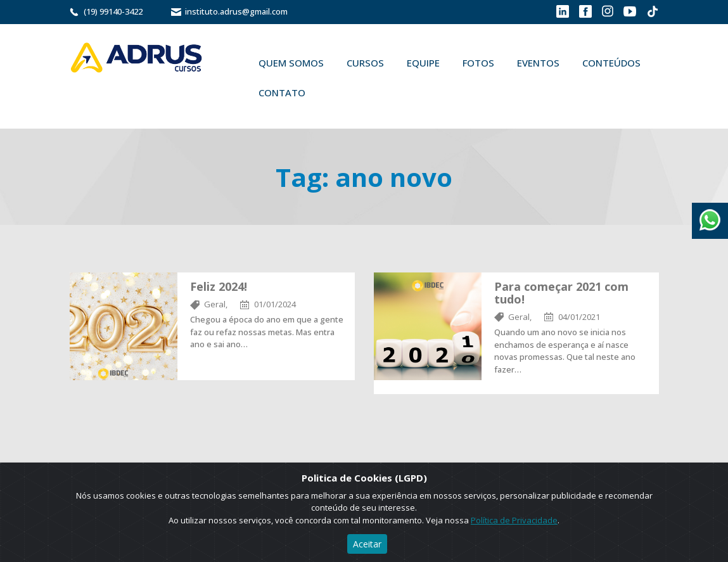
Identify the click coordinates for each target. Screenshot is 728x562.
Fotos (478, 63)
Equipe (423, 63)
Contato (282, 93)
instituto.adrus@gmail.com (236, 11)
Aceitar (367, 544)
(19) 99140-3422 (113, 11)
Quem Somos (291, 63)
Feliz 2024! (219, 286)
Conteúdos (611, 63)
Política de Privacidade (514, 520)
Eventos (538, 63)
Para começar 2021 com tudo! (561, 293)
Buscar (335, 93)
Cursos (365, 63)
